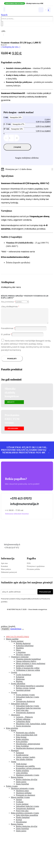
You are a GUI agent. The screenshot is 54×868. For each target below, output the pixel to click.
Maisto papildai (12, 642)
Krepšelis (5, 632)
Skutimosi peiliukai (24, 796)
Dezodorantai (21, 825)
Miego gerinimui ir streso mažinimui (31, 666)
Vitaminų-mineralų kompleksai (28, 662)
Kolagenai (20, 680)
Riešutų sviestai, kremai (25, 691)
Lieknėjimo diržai (23, 724)
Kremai (19, 823)
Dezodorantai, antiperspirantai (28, 747)
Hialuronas (20, 682)
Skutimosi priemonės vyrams (28, 778)
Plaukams (15, 753)
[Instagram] (52, 169)
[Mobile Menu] (4, 9)
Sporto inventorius (23, 729)
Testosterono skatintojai (25, 704)
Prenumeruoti (45, 595)
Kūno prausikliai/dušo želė (27, 738)
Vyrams (14, 695)
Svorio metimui (17, 644)
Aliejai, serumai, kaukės (26, 760)
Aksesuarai (15, 718)
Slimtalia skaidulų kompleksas (12, 395)
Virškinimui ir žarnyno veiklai (28, 673)
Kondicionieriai (22, 758)
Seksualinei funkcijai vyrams (27, 700)
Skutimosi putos (22, 794)
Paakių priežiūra (22, 774)
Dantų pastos (21, 785)
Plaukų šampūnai (23, 820)
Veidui (14, 765)
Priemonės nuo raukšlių (25, 769)
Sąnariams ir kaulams (25, 669)
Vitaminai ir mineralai (20, 660)
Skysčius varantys (23, 658)
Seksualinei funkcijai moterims (28, 711)
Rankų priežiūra (22, 742)
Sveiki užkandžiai (18, 687)
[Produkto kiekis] (11, 138)
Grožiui (14, 675)
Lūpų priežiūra (22, 776)
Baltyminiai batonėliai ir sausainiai (30, 689)
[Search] (2, 24)
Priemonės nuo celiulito (25, 736)
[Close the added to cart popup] (23, 632)
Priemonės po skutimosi (26, 798)
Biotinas (19, 684)
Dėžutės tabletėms (23, 722)
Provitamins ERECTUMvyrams (12, 422)
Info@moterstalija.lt (12, 547)
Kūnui (13, 733)
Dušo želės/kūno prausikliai (27, 818)
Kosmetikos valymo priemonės (28, 771)
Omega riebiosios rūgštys (26, 664)
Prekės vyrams (12, 789)
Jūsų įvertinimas (8, 302)
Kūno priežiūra (12, 731)
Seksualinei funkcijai (19, 707)
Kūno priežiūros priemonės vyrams (25, 816)
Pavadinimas (8, 331)
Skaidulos (20, 651)
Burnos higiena (17, 780)
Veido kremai (21, 767)
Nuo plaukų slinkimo (24, 762)
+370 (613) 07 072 (12, 551)
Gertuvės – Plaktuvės (24, 720)
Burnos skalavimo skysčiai (27, 782)
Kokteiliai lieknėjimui (25, 649)
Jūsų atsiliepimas (10, 307)
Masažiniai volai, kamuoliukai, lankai (31, 727)
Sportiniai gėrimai (23, 693)
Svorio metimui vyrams (25, 698)
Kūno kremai (21, 740)
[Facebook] (52, 169)
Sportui (19, 702)
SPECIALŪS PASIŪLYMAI (17, 640)
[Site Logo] (17, 12)
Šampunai (20, 756)
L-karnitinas (21, 655)
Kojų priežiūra (22, 745)
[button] (4, 15)
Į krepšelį (17, 147)
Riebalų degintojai (23, 646)
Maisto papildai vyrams (20, 800)
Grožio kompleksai (24, 678)
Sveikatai (20, 805)
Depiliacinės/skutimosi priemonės (29, 751)
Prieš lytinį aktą (22, 713)
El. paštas (6, 337)
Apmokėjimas (16, 632)
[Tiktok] (53, 169)
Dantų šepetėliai (22, 787)
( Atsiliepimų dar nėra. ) (11, 47)
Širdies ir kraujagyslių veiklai (28, 671)
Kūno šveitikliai (22, 749)
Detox (18, 653)
